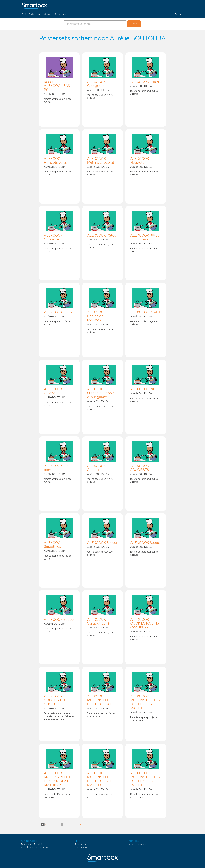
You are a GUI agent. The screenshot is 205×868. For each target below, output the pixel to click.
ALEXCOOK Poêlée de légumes (97, 316)
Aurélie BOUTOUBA (55, 94)
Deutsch (179, 14)
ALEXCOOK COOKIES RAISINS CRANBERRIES (145, 624)
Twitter (174, 5)
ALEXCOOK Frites (145, 82)
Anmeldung (44, 14)
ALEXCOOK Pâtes (102, 236)
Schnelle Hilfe (81, 847)
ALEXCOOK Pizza (58, 312)
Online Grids (28, 14)
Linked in (180, 5)
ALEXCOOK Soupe (102, 543)
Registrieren (60, 14)
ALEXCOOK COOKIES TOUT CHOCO (56, 700)
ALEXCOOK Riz (142, 389)
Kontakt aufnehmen (138, 844)
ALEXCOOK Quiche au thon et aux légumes (102, 393)
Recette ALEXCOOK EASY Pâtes (58, 86)
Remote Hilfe (81, 844)
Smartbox (44, 847)
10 (75, 825)
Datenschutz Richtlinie (32, 844)
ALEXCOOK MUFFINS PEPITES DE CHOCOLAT (102, 700)
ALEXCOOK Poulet (145, 312)
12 (81, 825)
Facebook (168, 5)
